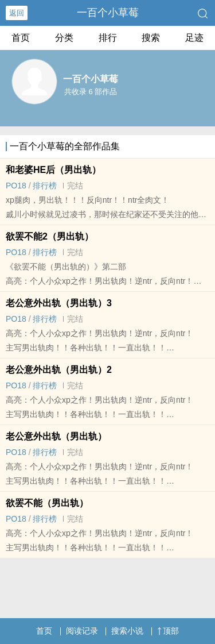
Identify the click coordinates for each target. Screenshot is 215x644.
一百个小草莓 (108, 13)
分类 (64, 38)
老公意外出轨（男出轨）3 (59, 303)
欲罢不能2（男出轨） (50, 236)
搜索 (151, 38)
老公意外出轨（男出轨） (56, 436)
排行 (108, 38)
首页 (21, 38)
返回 (17, 13)
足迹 (194, 38)
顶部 (168, 631)
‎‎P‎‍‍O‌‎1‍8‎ (16, 186)
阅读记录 (82, 631)
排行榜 (45, 186)
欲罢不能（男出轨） (47, 503)
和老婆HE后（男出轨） (53, 170)
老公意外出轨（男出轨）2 (59, 370)
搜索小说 (127, 631)
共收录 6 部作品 (91, 92)
